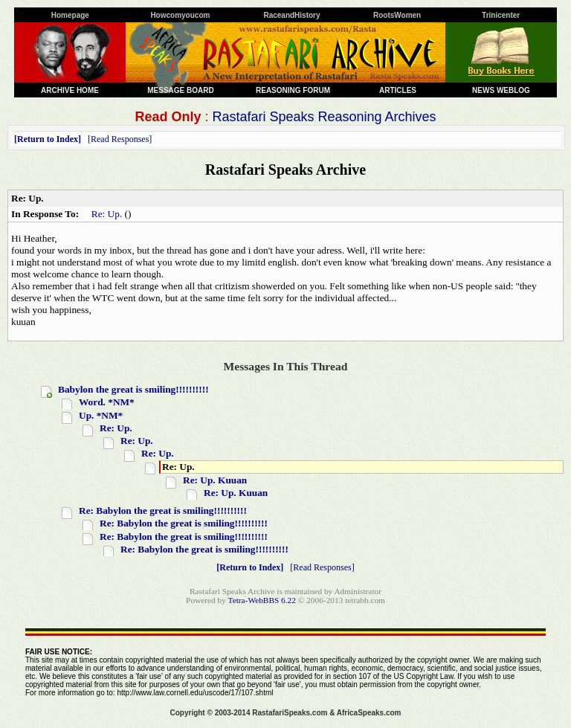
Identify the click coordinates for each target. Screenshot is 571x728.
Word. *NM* (107, 402)
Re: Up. (107, 214)
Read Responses (120, 139)
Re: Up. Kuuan (215, 480)
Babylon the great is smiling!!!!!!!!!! (133, 389)
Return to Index (48, 139)
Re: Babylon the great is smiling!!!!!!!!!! (163, 510)
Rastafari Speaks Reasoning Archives (324, 117)
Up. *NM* (101, 415)
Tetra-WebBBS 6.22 (262, 600)
